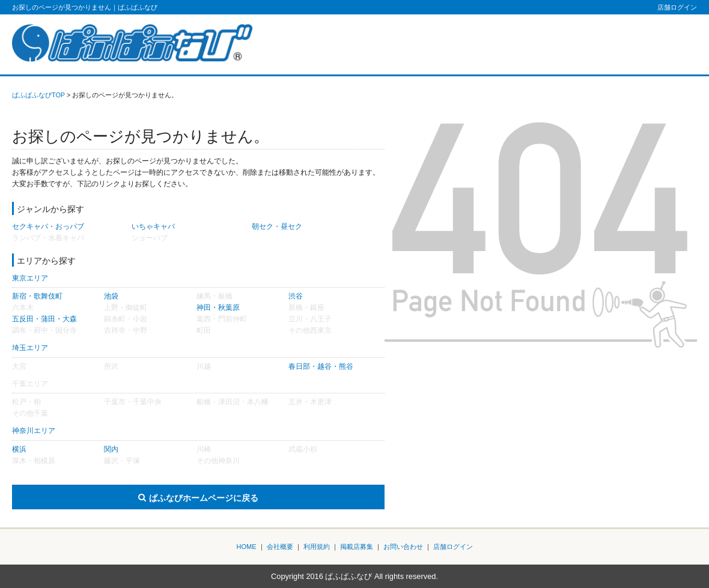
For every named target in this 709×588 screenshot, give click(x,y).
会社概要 (280, 547)
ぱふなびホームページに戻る (204, 498)
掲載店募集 (357, 547)
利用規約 (317, 547)
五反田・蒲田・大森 (44, 319)
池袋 (111, 296)
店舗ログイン (677, 7)
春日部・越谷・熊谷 (321, 366)
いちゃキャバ (153, 226)
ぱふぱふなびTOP (38, 95)
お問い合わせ (403, 547)
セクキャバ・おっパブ (48, 226)
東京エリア (30, 278)
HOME (247, 547)
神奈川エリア (34, 431)
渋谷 (296, 296)
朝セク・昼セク (277, 226)
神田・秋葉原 (218, 308)
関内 (111, 449)
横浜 (19, 449)
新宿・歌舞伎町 (37, 296)
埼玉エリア (30, 348)
